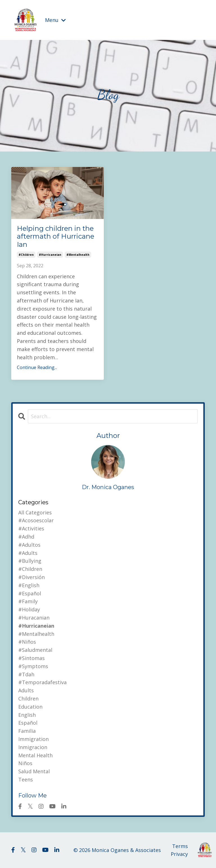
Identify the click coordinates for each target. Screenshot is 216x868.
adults (26, 690)
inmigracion (33, 747)
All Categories (35, 512)
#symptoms (33, 666)
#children (26, 255)
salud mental (34, 771)
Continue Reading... (37, 367)
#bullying (30, 561)
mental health (35, 755)
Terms (180, 846)
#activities (31, 528)
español (28, 723)
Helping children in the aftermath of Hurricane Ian (56, 237)
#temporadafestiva (42, 682)
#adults (28, 553)
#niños (27, 642)
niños (25, 763)
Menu (55, 20)
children (28, 699)
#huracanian (34, 618)
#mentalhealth (78, 255)
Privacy (179, 854)
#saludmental (35, 650)
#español (30, 593)
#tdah (26, 674)
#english (29, 585)
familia (27, 731)
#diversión (31, 577)
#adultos (29, 545)
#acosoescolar (36, 520)
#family (28, 601)
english (27, 715)
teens (26, 779)
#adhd (26, 537)
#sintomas (31, 658)
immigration (33, 739)
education (30, 707)
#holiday (29, 609)
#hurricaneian (50, 255)
